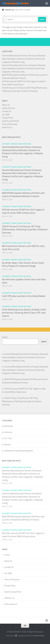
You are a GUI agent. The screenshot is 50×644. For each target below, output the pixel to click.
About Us (6, 105)
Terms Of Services (10, 124)
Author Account (8, 108)
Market (7, 445)
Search (5, 337)
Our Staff (6, 115)
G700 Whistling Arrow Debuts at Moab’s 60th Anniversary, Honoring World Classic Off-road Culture (24, 313)
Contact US (7, 111)
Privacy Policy (8, 118)
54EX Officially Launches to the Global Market (24, 296)
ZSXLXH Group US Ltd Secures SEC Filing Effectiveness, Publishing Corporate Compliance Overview (25, 230)
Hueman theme (38, 636)
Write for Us (7, 127)
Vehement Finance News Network (17, 144)
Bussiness (9, 426)
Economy (8, 432)
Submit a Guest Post (10, 121)
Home (7, 555)
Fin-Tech (8, 438)
